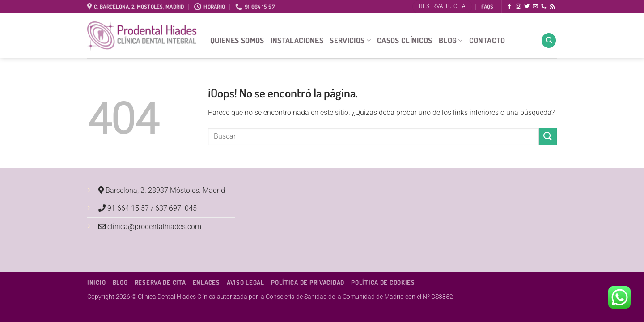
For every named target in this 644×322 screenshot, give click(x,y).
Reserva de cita (160, 282)
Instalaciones (297, 40)
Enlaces (206, 282)
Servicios (350, 40)
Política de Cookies (383, 282)
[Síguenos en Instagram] (518, 7)
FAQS (487, 7)
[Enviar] (548, 137)
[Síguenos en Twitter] (527, 7)
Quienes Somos (237, 40)
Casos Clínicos (405, 40)
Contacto (487, 40)
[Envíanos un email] (535, 7)
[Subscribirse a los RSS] (552, 7)
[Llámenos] (544, 7)
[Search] (549, 40)
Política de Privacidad (308, 282)
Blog (451, 40)
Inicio (96, 282)
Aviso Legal (246, 282)
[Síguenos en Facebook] (509, 7)
